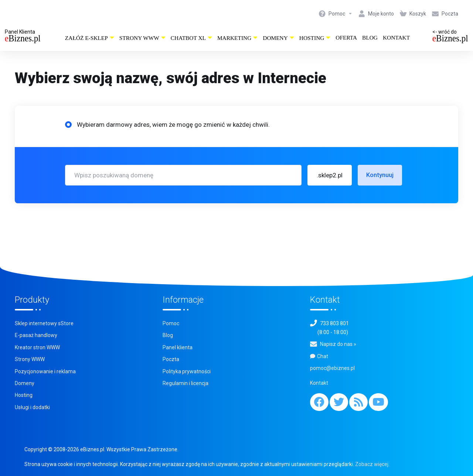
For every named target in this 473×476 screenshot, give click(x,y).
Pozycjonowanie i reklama (45, 371)
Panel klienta (178, 347)
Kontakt (396, 38)
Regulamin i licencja (186, 383)
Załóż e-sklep (90, 38)
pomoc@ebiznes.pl (332, 368)
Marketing (237, 38)
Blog (370, 38)
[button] (330, 175)
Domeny (278, 38)
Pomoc (171, 323)
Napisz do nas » (338, 344)
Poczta (171, 359)
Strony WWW (142, 38)
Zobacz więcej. (372, 464)
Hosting (315, 38)
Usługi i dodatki (32, 407)
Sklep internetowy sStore (44, 323)
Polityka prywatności (187, 371)
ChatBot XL (191, 38)
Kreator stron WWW (37, 347)
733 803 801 (334, 323)
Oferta (346, 38)
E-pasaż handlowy (36, 335)
